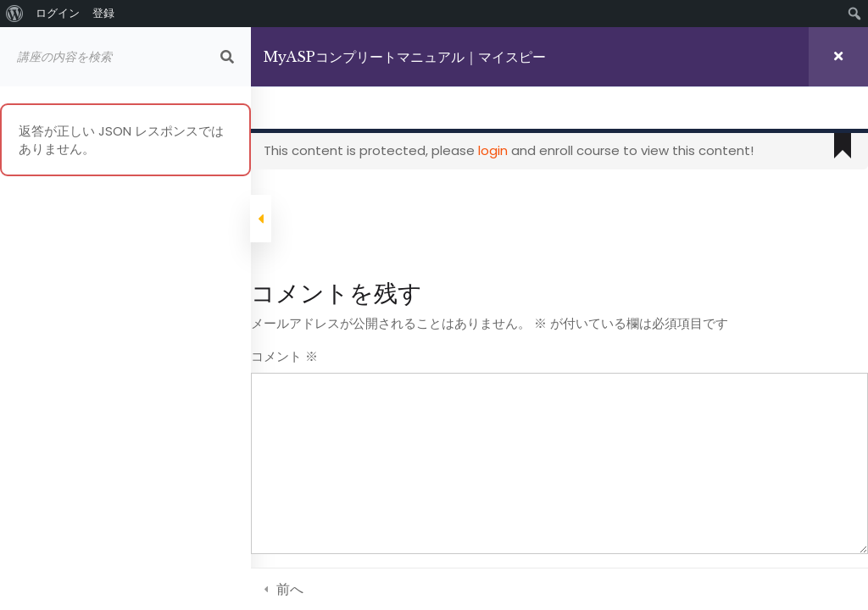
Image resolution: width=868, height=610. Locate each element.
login (496, 150)
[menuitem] (15, 14)
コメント (288, 356)
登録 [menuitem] (103, 13)
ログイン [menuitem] (58, 13)
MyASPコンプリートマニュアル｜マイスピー (408, 57)
